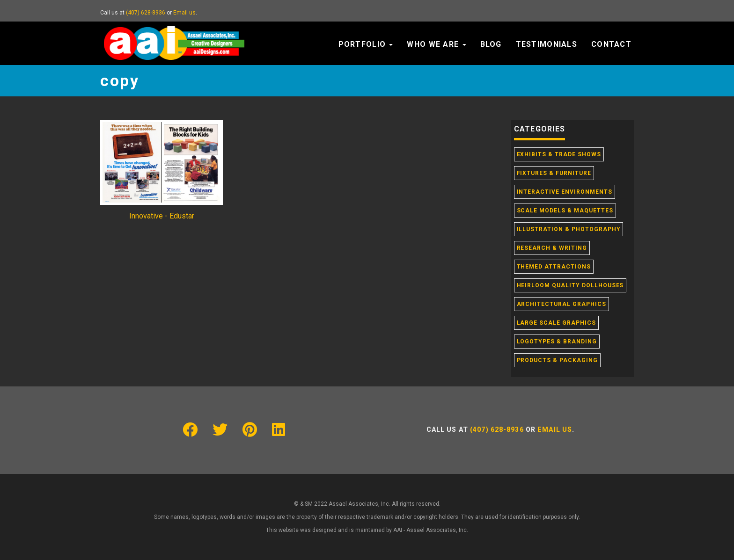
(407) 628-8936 (146, 13)
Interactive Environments (565, 192)
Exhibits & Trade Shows (559, 154)
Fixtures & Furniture (554, 173)
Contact (611, 44)
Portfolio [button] (366, 44)
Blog (491, 44)
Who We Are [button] (436, 44)
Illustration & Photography (569, 229)
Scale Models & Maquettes (565, 211)
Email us (184, 13)
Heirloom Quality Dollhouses (570, 285)
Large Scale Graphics (556, 323)
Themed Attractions (554, 267)
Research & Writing (552, 248)
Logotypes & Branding (557, 342)
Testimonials (547, 44)
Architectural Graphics (562, 304)
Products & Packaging (557, 360)
